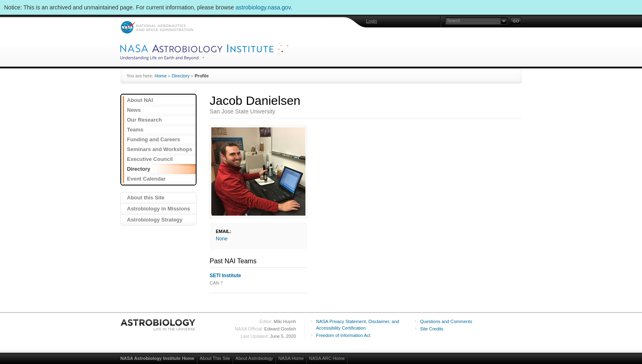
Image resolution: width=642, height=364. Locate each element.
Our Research (144, 120)
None (222, 239)
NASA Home (291, 358)
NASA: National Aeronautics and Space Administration (157, 27)
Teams (135, 130)
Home (161, 76)
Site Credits (432, 329)
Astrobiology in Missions (159, 209)
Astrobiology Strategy (155, 220)
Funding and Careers (154, 139)
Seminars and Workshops (159, 149)
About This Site (215, 358)
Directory (181, 76)
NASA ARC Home (327, 358)
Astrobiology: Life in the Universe (158, 325)
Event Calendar (146, 179)
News (134, 110)
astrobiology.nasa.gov (263, 7)
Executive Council (150, 159)
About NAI (140, 100)
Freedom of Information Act (343, 335)
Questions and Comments (446, 321)
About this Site (146, 198)
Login (372, 21)
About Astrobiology (254, 358)
